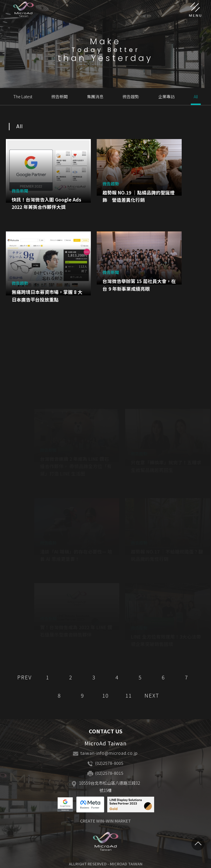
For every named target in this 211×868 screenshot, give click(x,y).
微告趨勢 (131, 97)
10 (105, 695)
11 (129, 695)
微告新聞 (59, 97)
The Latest (23, 97)
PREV (25, 677)
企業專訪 (166, 97)
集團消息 (95, 97)
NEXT (152, 695)
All (196, 97)
